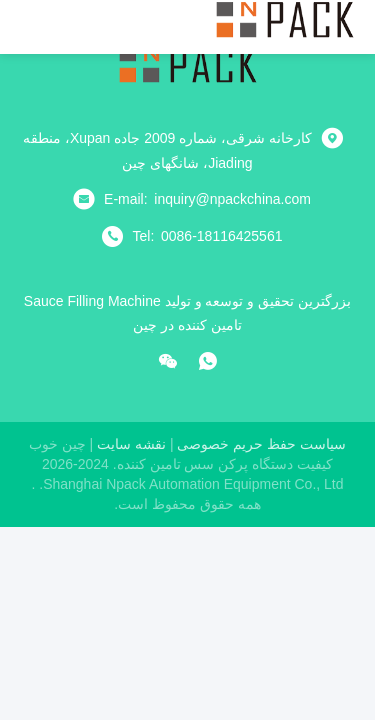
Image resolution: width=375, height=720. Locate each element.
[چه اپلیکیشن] (208, 361)
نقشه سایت (131, 444)
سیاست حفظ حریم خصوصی (261, 444)
